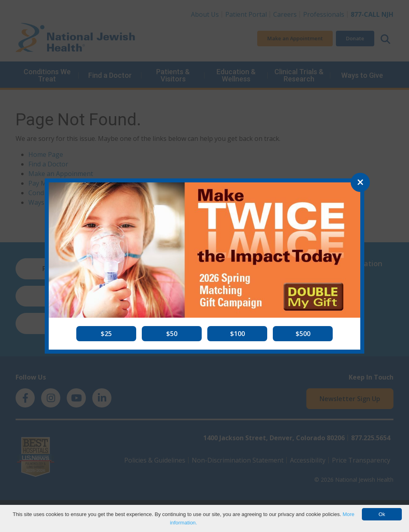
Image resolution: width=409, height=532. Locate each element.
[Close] (360, 182)
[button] (106, 334)
